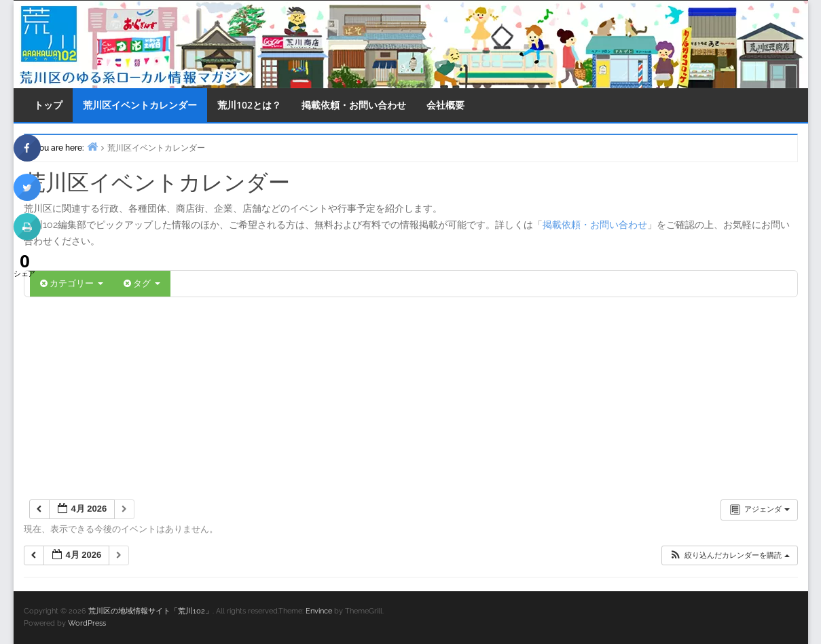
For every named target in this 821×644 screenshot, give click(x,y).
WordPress (87, 623)
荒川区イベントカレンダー (140, 105)
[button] (729, 555)
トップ (48, 105)
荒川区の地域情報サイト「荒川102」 (150, 611)
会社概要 (445, 105)
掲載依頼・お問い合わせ (354, 105)
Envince (319, 611)
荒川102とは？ (249, 105)
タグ (142, 283)
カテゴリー (72, 283)
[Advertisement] (411, 399)
